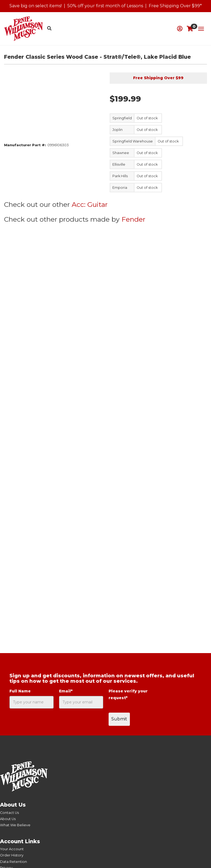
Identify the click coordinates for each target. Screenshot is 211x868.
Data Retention (13, 862)
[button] (180, 29)
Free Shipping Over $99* (175, 6)
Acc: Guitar (90, 204)
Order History (12, 855)
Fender (133, 219)
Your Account (12, 849)
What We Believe (15, 825)
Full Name (20, 691)
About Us (8, 819)
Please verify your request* (128, 694)
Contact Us (9, 813)
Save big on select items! (36, 6)
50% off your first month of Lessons (105, 6)
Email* (66, 691)
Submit (119, 719)
